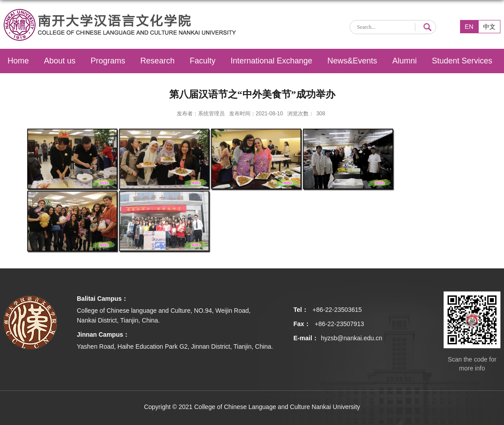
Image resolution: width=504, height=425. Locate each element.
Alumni (404, 61)
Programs (108, 61)
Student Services (462, 61)
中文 (489, 27)
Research (157, 61)
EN (469, 27)
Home (18, 61)
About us (60, 61)
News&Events (352, 61)
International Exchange (271, 61)
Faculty (202, 61)
